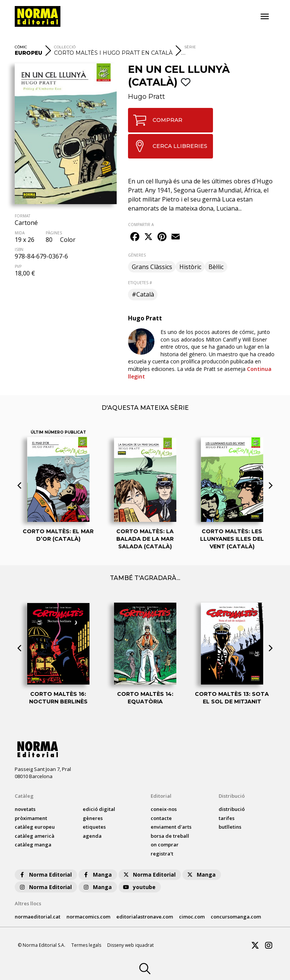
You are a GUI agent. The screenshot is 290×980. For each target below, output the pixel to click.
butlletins (230, 827)
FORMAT (22, 216)
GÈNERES (137, 255)
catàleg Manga (33, 845)
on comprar (165, 845)
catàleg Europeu (35, 827)
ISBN (19, 249)
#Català (143, 294)
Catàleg (24, 796)
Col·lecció (65, 47)
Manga (97, 875)
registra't (162, 854)
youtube (139, 887)
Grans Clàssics (152, 267)
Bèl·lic (216, 267)
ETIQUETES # (140, 283)
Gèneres (93, 818)
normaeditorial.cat (38, 917)
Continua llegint (200, 373)
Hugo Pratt (147, 97)
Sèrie (190, 47)
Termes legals (86, 945)
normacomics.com (88, 917)
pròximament (31, 818)
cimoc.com (192, 917)
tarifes (227, 818)
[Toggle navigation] (265, 17)
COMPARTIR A (141, 225)
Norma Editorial (45, 875)
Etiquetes (94, 827)
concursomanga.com (236, 917)
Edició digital (99, 809)
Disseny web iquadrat (130, 945)
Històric (190, 267)
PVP (18, 266)
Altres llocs (28, 903)
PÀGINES (54, 233)
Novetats (25, 809)
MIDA (20, 233)
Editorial (161, 796)
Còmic (21, 47)
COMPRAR (155, 120)
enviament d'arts (171, 827)
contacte (161, 818)
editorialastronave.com (145, 917)
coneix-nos (164, 809)
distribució (232, 809)
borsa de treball (170, 836)
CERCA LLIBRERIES (168, 146)
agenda (92, 836)
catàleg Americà (35, 836)
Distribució (232, 796)
